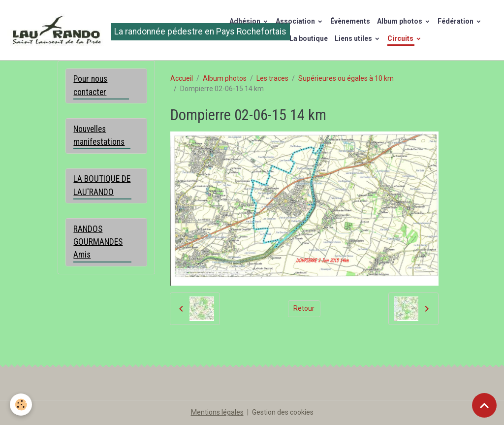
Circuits (401, 38)
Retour (304, 308)
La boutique (309, 38)
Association (296, 21)
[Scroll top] (484, 405)
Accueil (182, 78)
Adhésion (246, 21)
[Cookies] (21, 405)
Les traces (272, 78)
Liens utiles (354, 38)
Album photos (400, 21)
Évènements (350, 21)
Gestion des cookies (283, 412)
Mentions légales (217, 412)
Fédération (456, 21)
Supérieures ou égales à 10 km (346, 78)
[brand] (107, 30)
